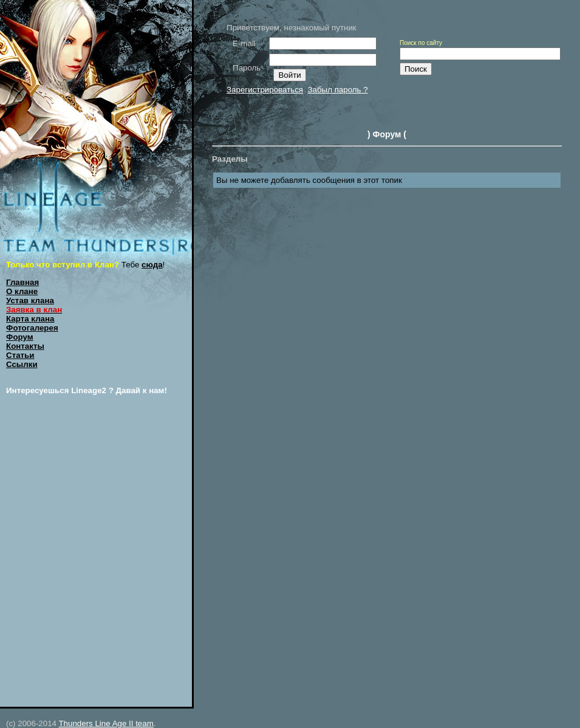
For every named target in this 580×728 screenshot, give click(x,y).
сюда (152, 265)
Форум (20, 337)
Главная (22, 282)
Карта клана (30, 319)
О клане (22, 291)
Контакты (25, 346)
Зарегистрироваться (265, 90)
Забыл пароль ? (337, 90)
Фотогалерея (32, 328)
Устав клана (30, 300)
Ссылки (22, 364)
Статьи (20, 355)
